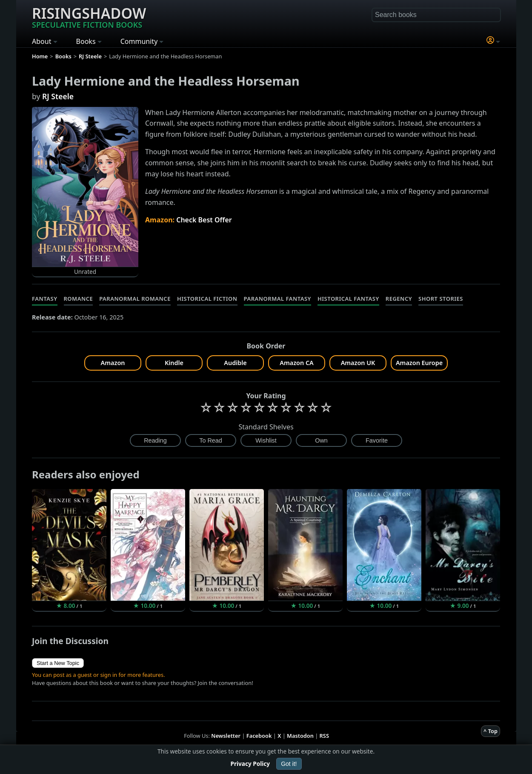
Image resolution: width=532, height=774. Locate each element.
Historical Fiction (207, 299)
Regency (399, 299)
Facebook (259, 736)
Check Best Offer (204, 220)
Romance (79, 299)
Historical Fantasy (348, 299)
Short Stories (441, 299)
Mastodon (300, 736)
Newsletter (226, 736)
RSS (324, 736)
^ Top (491, 731)
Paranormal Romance (135, 299)
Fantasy (45, 299)
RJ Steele (58, 96)
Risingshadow (89, 17)
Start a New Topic (58, 663)
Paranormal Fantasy (277, 299)
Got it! (289, 764)
